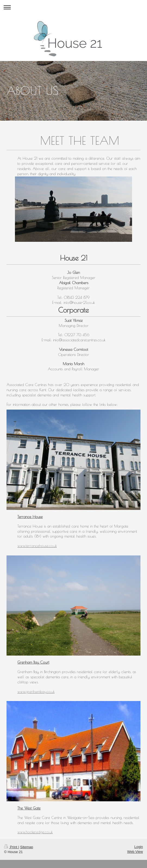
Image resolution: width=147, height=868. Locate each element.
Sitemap (27, 847)
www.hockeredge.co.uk (35, 832)
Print (11, 847)
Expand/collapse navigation (73, 7)
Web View (135, 852)
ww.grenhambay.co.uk (37, 692)
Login (139, 847)
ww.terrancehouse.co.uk (38, 546)
